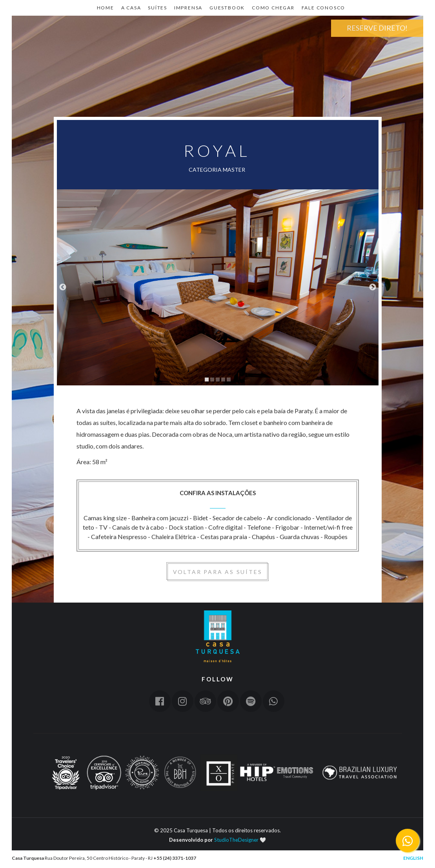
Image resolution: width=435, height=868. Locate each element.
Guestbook (227, 8)
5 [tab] (229, 380)
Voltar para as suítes (218, 572)
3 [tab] (218, 380)
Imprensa (188, 8)
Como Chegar (273, 8)
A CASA (131, 8)
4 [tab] (223, 380)
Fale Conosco (324, 8)
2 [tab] (212, 380)
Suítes (157, 8)
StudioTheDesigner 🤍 (240, 840)
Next (373, 287)
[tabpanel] (218, 287)
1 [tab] (207, 380)
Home (39, 53)
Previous (63, 287)
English (413, 858)
